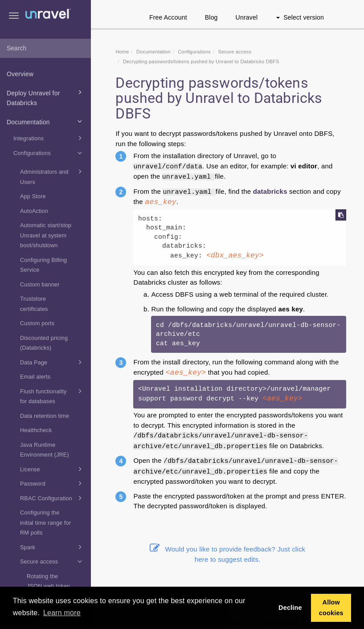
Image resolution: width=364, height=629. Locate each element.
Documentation (46, 121)
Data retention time (45, 416)
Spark (52, 547)
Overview (20, 74)
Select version (300, 17)
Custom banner (40, 285)
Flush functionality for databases (52, 396)
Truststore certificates (34, 304)
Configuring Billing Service (43, 265)
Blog (211, 17)
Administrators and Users (52, 176)
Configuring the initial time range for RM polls (45, 523)
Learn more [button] (62, 613)
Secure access (52, 561)
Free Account (168, 17)
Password (52, 483)
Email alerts (35, 377)
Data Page (52, 362)
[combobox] (45, 49)
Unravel (247, 17)
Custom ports (37, 323)
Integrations (49, 138)
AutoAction (34, 211)
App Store (33, 196)
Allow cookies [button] (331, 608)
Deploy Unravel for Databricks (46, 97)
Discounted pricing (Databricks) (44, 343)
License (52, 469)
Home (122, 52)
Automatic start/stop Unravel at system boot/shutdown (46, 235)
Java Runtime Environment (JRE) (45, 450)
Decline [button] (290, 608)
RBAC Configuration (52, 498)
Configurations (49, 153)
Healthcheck (36, 430)
